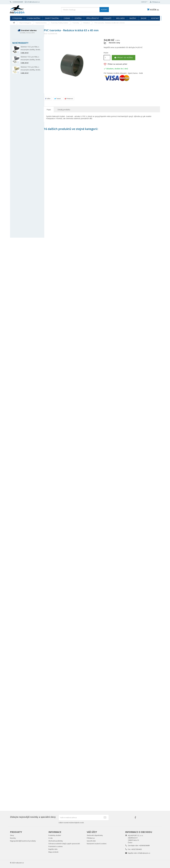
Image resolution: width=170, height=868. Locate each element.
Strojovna (17, 18)
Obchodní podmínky (56, 841)
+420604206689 (144, 845)
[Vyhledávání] (85, 10)
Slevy (12, 835)
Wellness (120, 18)
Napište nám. (53, 849)
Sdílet (48, 99)
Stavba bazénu (33, 18)
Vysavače (107, 18)
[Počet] (107, 58)
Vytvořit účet (91, 841)
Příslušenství (92, 18)
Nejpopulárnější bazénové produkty (23, 841)
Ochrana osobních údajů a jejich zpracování (64, 844)
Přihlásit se (91, 838)
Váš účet (92, 832)
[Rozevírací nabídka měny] (144, 2)
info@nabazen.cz (144, 853)
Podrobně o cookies (56, 846)
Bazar (144, 18)
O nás (51, 838)
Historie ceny (114, 43)
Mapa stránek (53, 852)
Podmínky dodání (55, 835)
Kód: (46, 34)
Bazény (133, 18)
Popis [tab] (49, 110)
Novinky (13, 838)
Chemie (67, 18)
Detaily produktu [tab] (64, 110)
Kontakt (155, 18)
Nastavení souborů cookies (97, 844)
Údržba (78, 18)
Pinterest (69, 99)
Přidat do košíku (124, 58)
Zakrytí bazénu (52, 18)
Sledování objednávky (95, 835)
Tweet (58, 99)
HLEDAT (104, 10)
